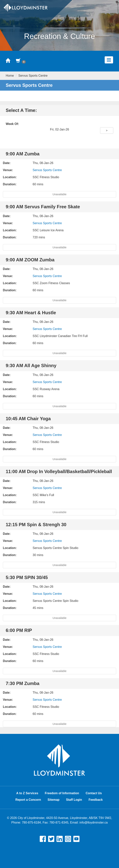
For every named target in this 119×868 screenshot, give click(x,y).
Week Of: (12, 124)
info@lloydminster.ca (94, 822)
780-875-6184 (31, 822)
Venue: (8, 170)
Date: (7, 163)
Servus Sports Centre (47, 170)
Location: (10, 177)
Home (10, 76)
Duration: (10, 184)
